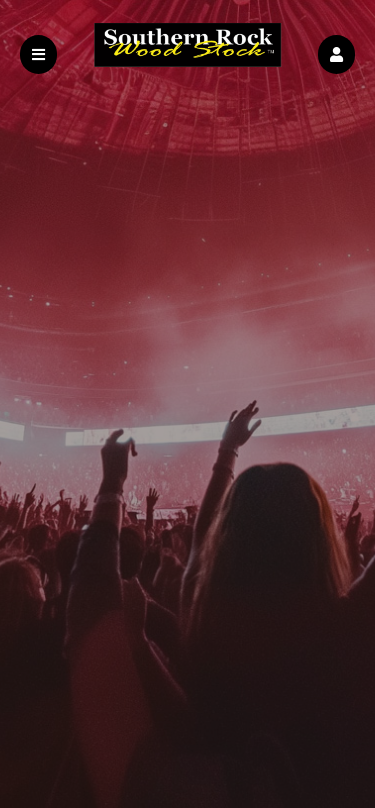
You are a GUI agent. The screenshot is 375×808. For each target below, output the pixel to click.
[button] (336, 54)
